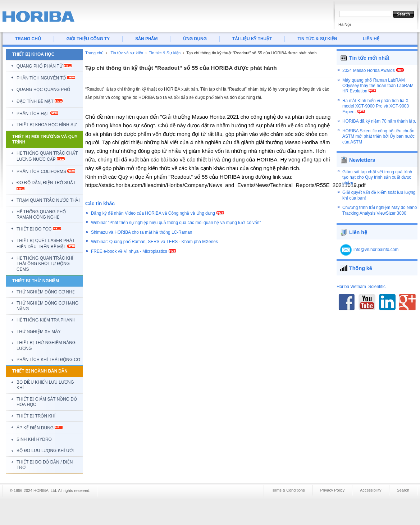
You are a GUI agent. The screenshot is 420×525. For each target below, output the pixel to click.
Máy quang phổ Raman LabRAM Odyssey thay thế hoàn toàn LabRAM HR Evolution (378, 89)
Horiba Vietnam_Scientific (361, 282)
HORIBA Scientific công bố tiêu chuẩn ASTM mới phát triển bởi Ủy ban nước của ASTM (378, 140)
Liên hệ (358, 228)
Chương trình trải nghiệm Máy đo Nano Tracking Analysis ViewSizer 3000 (380, 206)
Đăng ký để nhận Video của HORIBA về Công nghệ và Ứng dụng (153, 213)
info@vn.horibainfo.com (376, 245)
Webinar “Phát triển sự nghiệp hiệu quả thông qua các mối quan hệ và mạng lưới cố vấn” (176, 223)
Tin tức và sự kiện (127, 53)
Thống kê (361, 264)
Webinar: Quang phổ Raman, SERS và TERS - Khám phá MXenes (154, 242)
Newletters (362, 156)
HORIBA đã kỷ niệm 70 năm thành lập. (379, 125)
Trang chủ (94, 53)
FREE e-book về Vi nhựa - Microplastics (129, 251)
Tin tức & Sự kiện (165, 53)
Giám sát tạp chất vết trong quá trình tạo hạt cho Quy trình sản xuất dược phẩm (377, 173)
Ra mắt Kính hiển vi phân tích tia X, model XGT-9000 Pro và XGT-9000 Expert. (376, 110)
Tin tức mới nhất (369, 58)
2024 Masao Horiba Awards (369, 74)
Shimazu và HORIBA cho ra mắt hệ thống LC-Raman (141, 232)
